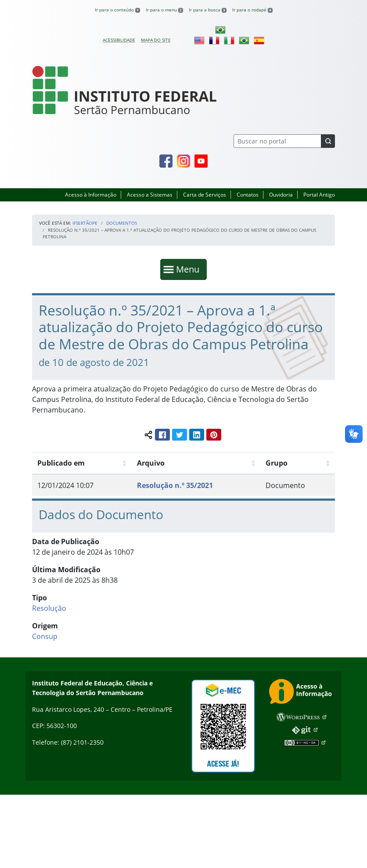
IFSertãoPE (85, 223)
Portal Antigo (319, 195)
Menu (190, 269)
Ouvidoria (281, 195)
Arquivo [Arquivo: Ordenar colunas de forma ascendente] (151, 463)
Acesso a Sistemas (150, 195)
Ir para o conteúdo (117, 10)
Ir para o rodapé (252, 10)
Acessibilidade (119, 40)
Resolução (49, 608)
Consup (45, 636)
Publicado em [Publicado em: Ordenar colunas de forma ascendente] (61, 463)
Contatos (248, 195)
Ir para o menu (164, 10)
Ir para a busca (208, 10)
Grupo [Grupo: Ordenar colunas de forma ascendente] (277, 463)
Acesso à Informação (91, 195)
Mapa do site (156, 40)
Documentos (122, 223)
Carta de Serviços (205, 195)
